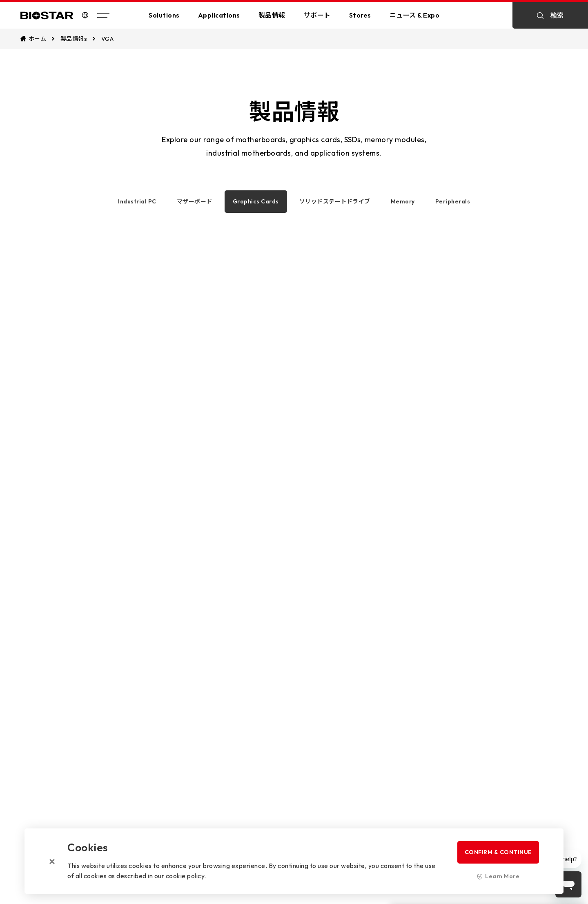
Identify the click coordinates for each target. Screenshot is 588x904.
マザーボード (195, 201)
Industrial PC (137, 201)
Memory (403, 201)
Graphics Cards (256, 201)
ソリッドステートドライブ (335, 201)
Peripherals (453, 201)
